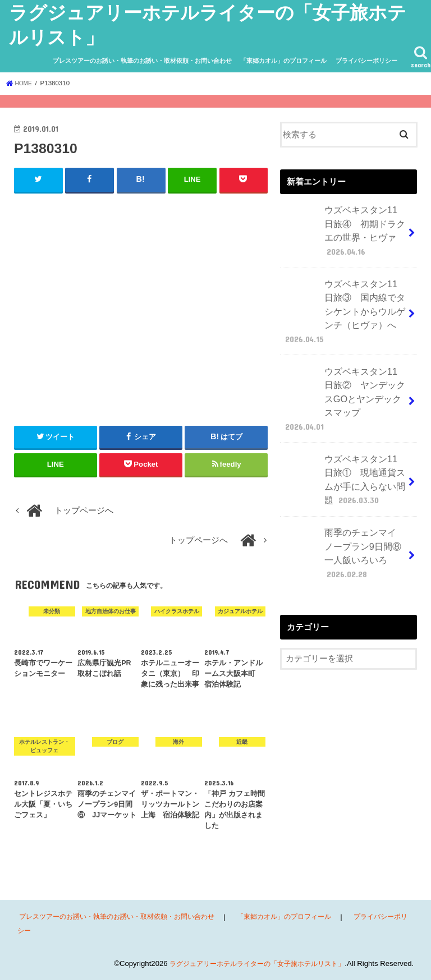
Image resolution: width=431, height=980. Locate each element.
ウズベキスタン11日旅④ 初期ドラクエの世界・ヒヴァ (341, 227)
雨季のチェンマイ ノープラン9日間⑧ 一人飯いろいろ (343, 508)
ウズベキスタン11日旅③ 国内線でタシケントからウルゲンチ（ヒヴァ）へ (341, 300)
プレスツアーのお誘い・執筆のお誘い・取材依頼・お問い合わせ (142, 61)
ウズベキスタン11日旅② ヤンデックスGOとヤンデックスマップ (343, 374)
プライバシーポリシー (366, 61)
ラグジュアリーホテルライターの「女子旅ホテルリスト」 (250, 962)
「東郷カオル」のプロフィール (283, 61)
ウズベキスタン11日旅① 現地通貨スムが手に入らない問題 (341, 441)
